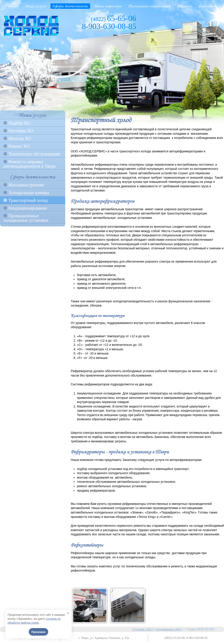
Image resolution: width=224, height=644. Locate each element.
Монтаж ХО (20, 138)
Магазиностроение (26, 185)
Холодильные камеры (29, 193)
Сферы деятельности (70, 6)
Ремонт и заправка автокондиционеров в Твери (30, 164)
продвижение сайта (169, 629)
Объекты (185, 6)
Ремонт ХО (19, 146)
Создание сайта (142, 629)
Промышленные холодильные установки (26, 218)
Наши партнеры (108, 6)
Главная (12, 6)
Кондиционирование (28, 208)
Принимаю (38, 632)
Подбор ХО (19, 123)
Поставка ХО (21, 131)
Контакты (208, 6)
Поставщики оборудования (150, 6)
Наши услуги (36, 6)
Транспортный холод (28, 200)
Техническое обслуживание (34, 154)
